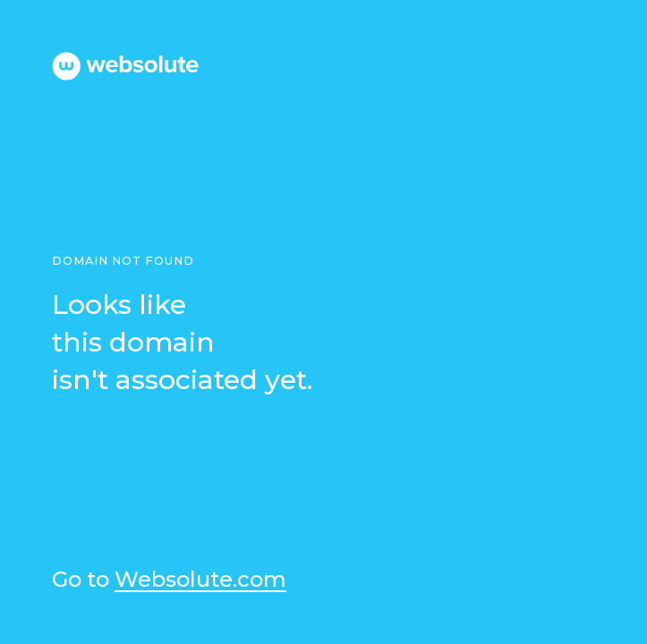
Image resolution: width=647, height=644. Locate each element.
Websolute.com (200, 580)
